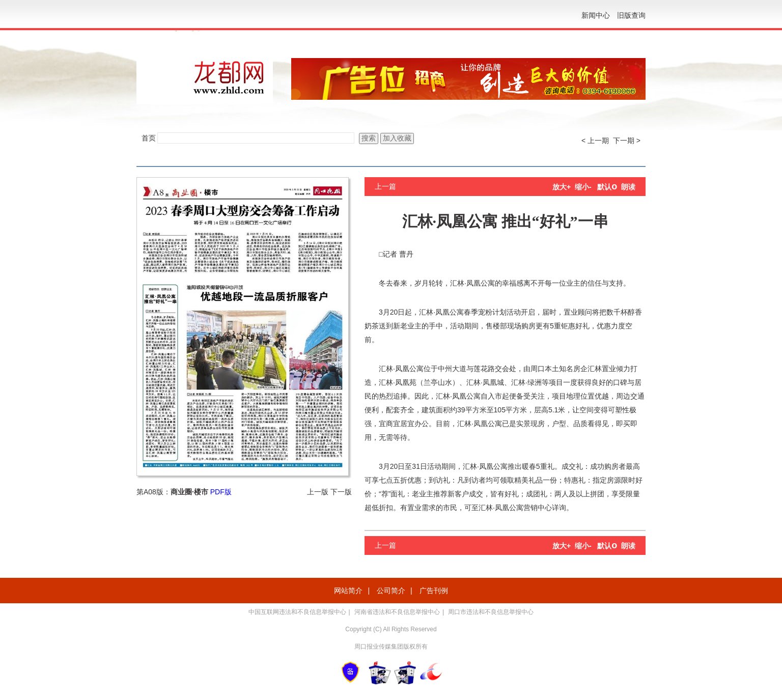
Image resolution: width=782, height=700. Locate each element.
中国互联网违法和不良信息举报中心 (297, 612)
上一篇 (385, 186)
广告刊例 (434, 591)
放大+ (562, 187)
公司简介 (391, 591)
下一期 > (627, 141)
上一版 (318, 492)
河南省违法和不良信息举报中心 (397, 612)
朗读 (628, 187)
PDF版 (221, 492)
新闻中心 (596, 15)
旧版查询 (631, 15)
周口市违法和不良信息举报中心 (491, 612)
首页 (149, 138)
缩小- (583, 187)
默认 (607, 187)
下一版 (341, 492)
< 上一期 (595, 141)
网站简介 (348, 591)
